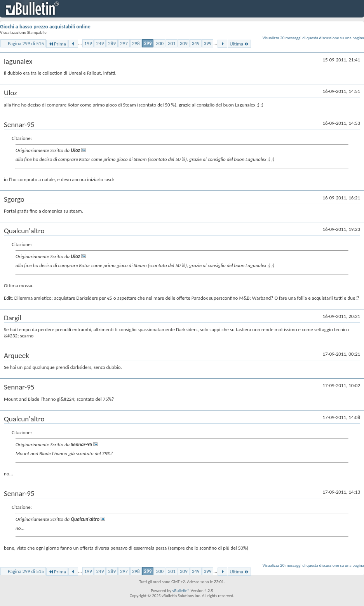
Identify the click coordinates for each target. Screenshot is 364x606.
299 (148, 43)
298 (136, 43)
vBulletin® (181, 591)
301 (172, 43)
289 (112, 43)
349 (196, 43)
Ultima (239, 44)
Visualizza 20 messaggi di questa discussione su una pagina (313, 38)
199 (88, 43)
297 (124, 43)
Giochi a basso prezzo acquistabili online (45, 27)
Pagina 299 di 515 (26, 43)
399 (208, 43)
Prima (57, 44)
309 (184, 43)
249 (100, 43)
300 (160, 43)
